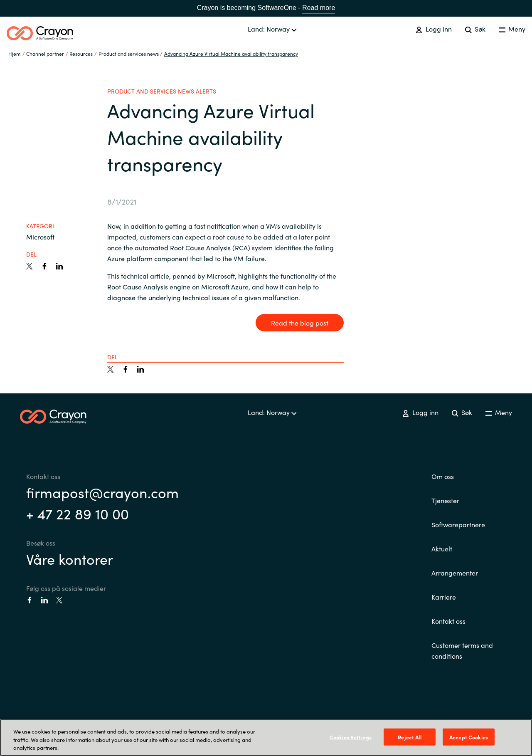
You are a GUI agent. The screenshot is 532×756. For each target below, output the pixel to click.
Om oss (443, 476)
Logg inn (433, 29)
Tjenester (445, 500)
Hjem (15, 53)
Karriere (444, 597)
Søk (475, 29)
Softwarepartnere (458, 524)
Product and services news (129, 53)
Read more (319, 8)
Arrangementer (455, 573)
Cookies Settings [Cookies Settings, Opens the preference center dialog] (351, 737)
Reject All (409, 737)
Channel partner (45, 53)
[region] (266, 737)
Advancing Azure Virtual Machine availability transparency (231, 53)
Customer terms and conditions (462, 650)
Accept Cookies (469, 737)
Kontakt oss (448, 621)
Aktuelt (442, 548)
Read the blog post (300, 323)
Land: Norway (272, 29)
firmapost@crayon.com (102, 492)
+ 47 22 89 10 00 (78, 513)
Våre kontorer (70, 558)
